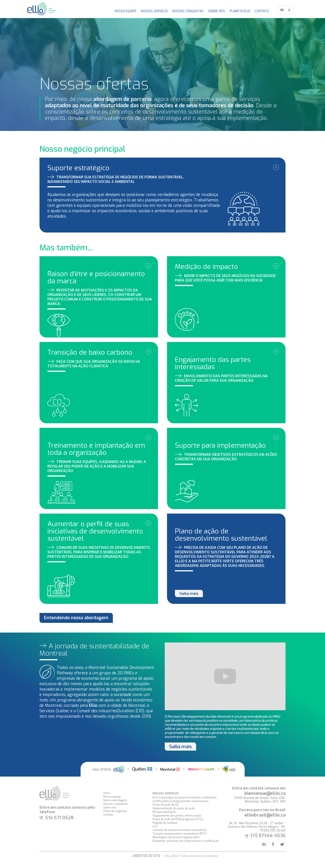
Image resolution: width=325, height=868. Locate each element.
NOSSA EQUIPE (126, 11)
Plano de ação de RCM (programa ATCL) (178, 819)
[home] (42, 9)
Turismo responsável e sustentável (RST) (180, 834)
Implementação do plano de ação (174, 808)
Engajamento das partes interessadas (177, 816)
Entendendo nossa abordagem (76, 618)
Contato (108, 815)
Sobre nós (217, 11)
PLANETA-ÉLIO (240, 11)
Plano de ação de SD (166, 805)
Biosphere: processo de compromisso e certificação (186, 841)
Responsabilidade (164, 812)
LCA (155, 826)
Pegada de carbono (165, 823)
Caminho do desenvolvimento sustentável (180, 830)
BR (282, 10)
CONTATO (262, 11)
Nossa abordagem (115, 800)
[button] (154, 9)
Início (107, 793)
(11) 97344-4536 (268, 836)
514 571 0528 (59, 818)
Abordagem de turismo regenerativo (176, 837)
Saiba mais (189, 594)
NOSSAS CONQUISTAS (188, 11)
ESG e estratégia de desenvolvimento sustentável (185, 798)
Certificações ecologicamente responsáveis (181, 801)
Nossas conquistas (116, 804)
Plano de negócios (115, 811)
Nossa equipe (112, 797)
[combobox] (286, 10)
